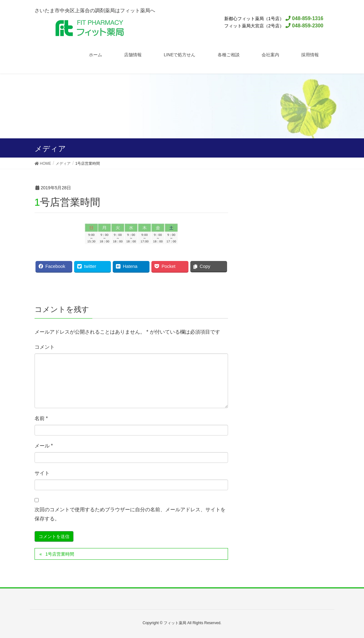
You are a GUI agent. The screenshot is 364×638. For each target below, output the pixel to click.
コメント (45, 347)
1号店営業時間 (60, 554)
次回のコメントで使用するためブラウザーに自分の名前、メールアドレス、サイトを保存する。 (130, 514)
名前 (41, 418)
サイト (42, 473)
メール (44, 446)
